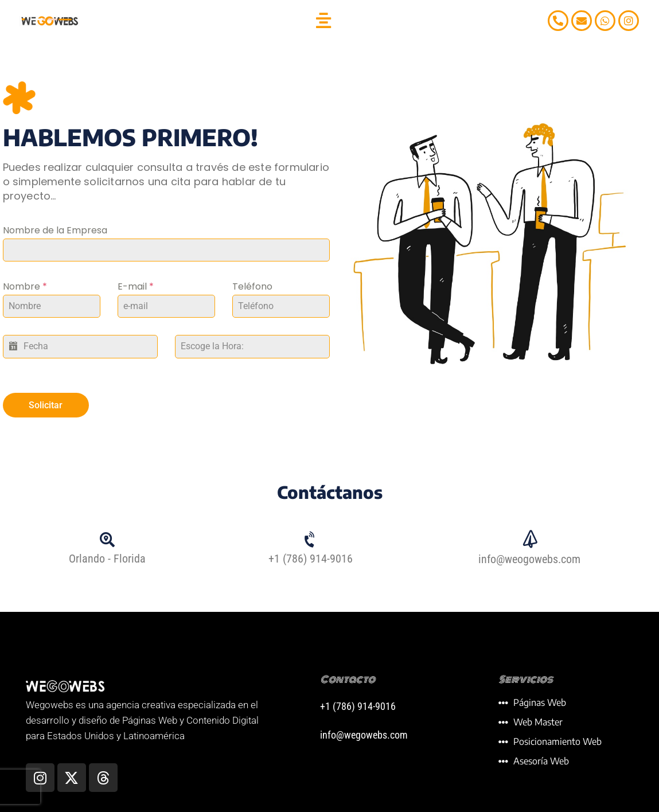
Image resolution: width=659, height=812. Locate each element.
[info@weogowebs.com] (529, 537)
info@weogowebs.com (529, 556)
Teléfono (252, 286)
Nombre (25, 286)
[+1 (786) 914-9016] (311, 537)
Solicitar (46, 405)
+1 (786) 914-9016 (311, 556)
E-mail (136, 286)
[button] (324, 21)
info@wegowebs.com (364, 732)
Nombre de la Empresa (55, 230)
